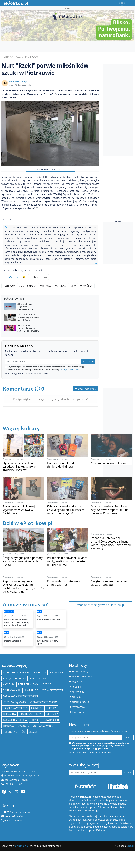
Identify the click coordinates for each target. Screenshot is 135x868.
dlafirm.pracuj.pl (81, 694)
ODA (21, 278)
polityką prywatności (71, 362)
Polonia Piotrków (14, 724)
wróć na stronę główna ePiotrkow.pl (101, 597)
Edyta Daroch (50, 712)
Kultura (34, 57)
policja (7, 671)
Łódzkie (46, 677)
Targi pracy (78, 704)
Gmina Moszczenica (15, 712)
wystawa (45, 278)
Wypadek (21, 671)
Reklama (76, 679)
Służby (33, 724)
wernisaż (60, 278)
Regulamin (77, 674)
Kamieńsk (9, 677)
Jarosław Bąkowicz (15, 694)
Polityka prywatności (83, 669)
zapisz (128, 730)
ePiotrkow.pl (7, 57)
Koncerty (9, 604)
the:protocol (78, 699)
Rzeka (73, 278)
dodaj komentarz (86, 381)
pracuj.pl (76, 689)
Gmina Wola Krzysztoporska (21, 689)
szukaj (128, 765)
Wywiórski (87, 278)
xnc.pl (130, 838)
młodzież (52, 706)
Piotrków (9, 278)
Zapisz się (88, 354)
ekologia (23, 718)
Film (39, 604)
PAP (32, 671)
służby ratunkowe (31, 706)
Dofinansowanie (43, 718)
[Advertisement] (118, 110)
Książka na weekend (15, 700)
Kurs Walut (78, 684)
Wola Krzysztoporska (44, 694)
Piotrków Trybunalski (17, 665)
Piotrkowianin (12, 683)
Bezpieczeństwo (28, 677)
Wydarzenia (22, 57)
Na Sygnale (57, 665)
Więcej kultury (21, 421)
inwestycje (31, 683)
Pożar (34, 712)
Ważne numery (80, 664)
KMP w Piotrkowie (52, 683)
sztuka (32, 278)
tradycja (8, 718)
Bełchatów (45, 671)
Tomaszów (10, 706)
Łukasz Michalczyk (18, 81)
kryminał (37, 700)
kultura (51, 700)
